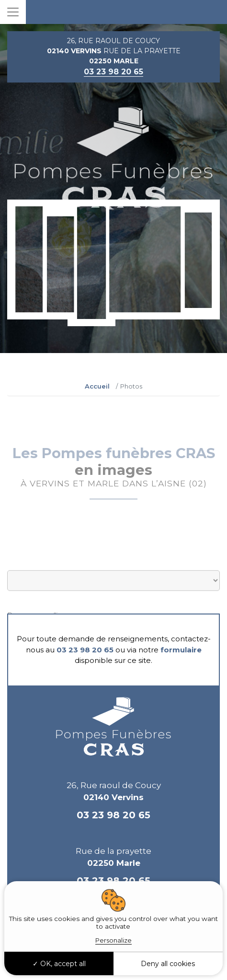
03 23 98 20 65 (85, 650)
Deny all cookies (168, 964)
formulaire (181, 650)
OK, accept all (59, 964)
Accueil (97, 386)
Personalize (113, 940)
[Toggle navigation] (13, 12)
